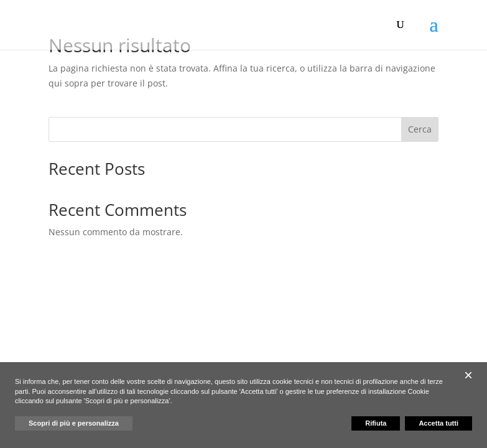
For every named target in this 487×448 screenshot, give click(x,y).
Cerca (420, 129)
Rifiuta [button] (376, 423)
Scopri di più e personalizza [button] (74, 423)
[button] (468, 375)
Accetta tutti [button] (438, 423)
